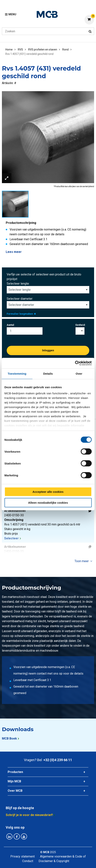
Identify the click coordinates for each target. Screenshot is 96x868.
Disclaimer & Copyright (54, 861)
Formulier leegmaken (21, 314)
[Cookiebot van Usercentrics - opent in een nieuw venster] (75, 363)
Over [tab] (79, 374)
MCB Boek (9, 738)
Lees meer (14, 252)
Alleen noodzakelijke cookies (48, 503)
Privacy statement (23, 856)
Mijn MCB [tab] (14, 781)
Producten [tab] (15, 772)
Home (9, 50)
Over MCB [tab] (15, 791)
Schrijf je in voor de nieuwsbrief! (29, 815)
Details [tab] (48, 374)
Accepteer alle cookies (48, 492)
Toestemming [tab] (17, 374)
